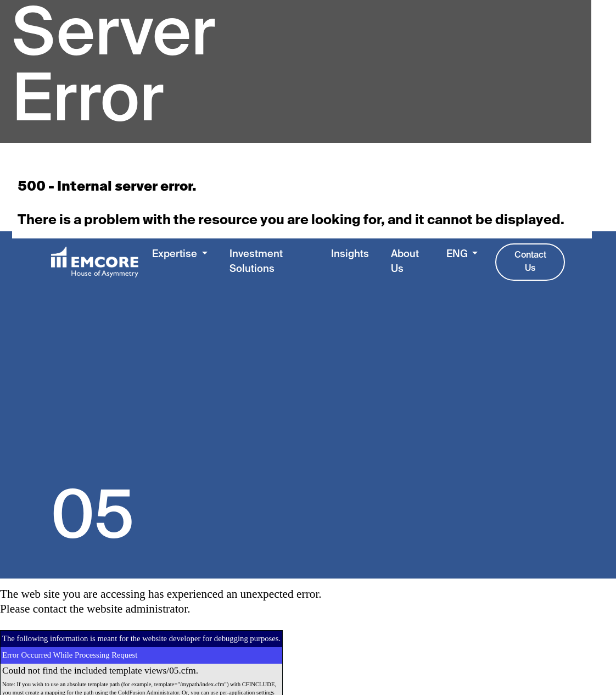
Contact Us (530, 262)
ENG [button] (458, 254)
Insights (350, 254)
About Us (405, 262)
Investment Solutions (256, 262)
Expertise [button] (176, 254)
